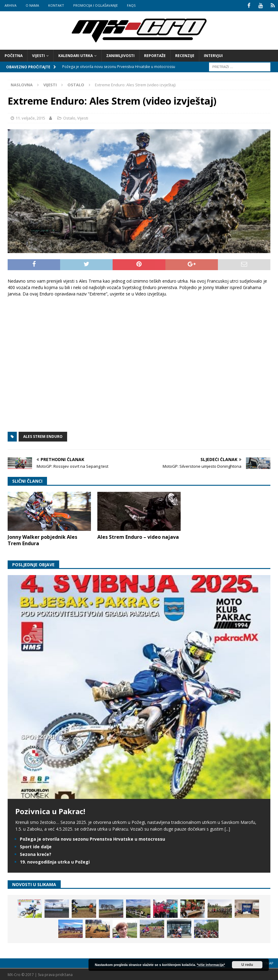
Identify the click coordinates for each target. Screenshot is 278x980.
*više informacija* (211, 965)
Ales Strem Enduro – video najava (138, 537)
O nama (32, 5)
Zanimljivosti (120, 55)
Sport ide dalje (36, 846)
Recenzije (185, 55)
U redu (247, 965)
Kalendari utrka (76, 55)
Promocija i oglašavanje (96, 5)
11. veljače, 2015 (30, 118)
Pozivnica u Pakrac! (50, 811)
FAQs (131, 5)
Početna (14, 55)
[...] (227, 829)
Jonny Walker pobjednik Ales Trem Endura (42, 540)
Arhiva (11, 5)
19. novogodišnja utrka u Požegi (55, 862)
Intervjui (213, 55)
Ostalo (69, 118)
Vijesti (38, 55)
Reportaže (155, 55)
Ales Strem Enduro (43, 436)
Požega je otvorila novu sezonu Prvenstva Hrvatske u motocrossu (92, 838)
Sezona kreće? (36, 854)
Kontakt (56, 5)
